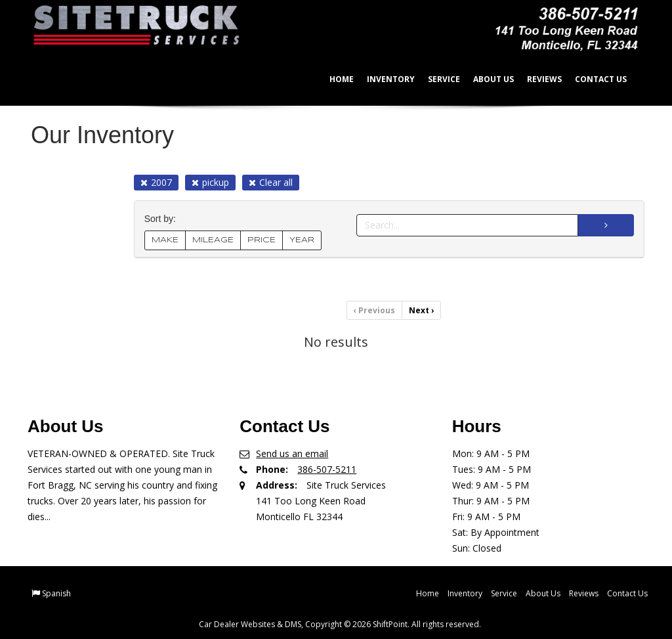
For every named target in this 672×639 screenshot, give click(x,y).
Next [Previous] (421, 310)
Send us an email (292, 453)
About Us (485, 79)
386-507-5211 (327, 469)
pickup (210, 182)
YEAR (302, 240)
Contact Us (592, 79)
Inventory (382, 79)
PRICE (262, 240)
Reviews (536, 79)
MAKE (165, 240)
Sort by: (163, 219)
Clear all (271, 182)
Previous (374, 310)
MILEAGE (213, 240)
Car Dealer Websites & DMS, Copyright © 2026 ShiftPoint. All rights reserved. (340, 624)
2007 (156, 182)
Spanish (56, 593)
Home (333, 79)
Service (435, 79)
